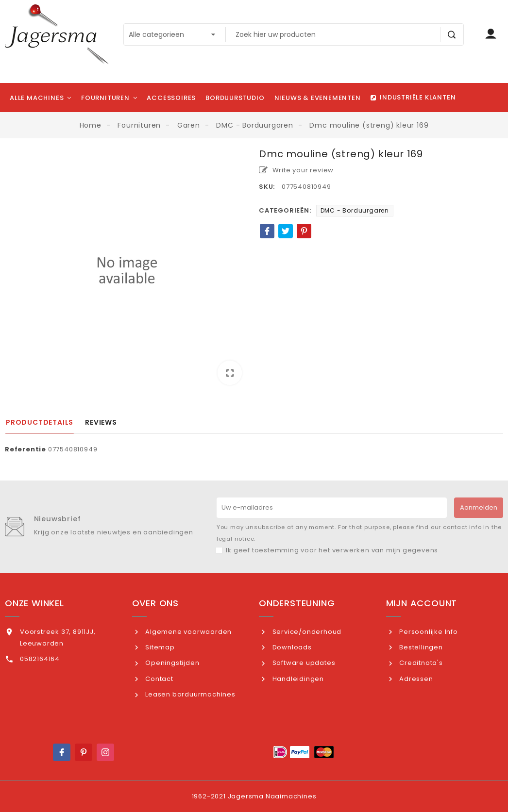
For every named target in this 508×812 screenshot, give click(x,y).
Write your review (296, 170)
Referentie (25, 449)
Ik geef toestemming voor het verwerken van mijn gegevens (332, 550)
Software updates (303, 663)
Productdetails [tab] (40, 422)
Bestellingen (420, 647)
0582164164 (40, 659)
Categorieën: (285, 210)
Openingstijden (171, 663)
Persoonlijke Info (427, 632)
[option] (127, 270)
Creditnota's (420, 663)
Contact (158, 679)
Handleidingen (297, 679)
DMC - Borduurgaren (355, 210)
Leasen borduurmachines (189, 694)
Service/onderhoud (306, 632)
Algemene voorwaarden (187, 632)
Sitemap (159, 647)
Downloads (291, 647)
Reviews (101, 422)
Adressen (415, 679)
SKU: (267, 187)
